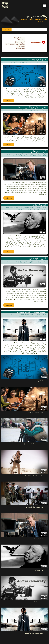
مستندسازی (19, 38)
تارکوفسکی (20, 263)
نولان (22, 156)
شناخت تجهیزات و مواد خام (15, 44)
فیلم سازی (20, 48)
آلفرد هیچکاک (29, 209)
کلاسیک (36, 316)
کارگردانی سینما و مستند (18, 154)
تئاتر (18, 110)
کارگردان (30, 156)
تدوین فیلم (20, 42)
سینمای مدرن (14, 315)
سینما (21, 40)
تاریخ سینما (31, 154)
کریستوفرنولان (17, 156)
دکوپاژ (12, 62)
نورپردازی (21, 46)
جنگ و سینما (21, 315)
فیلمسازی (25, 62)
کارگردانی (16, 62)
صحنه (15, 110)
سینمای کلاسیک (30, 316)
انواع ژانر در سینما (37, 156)
